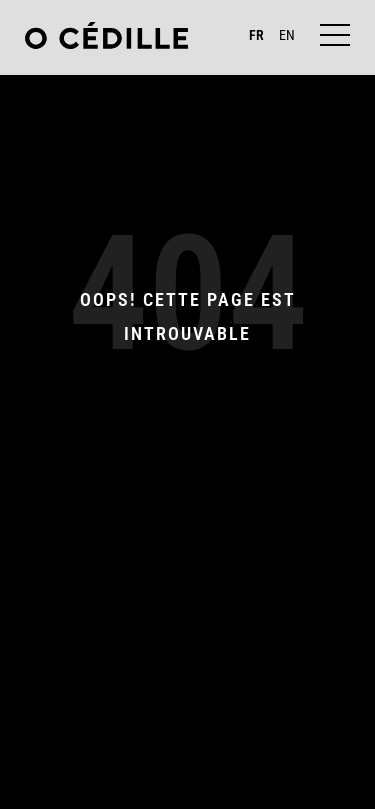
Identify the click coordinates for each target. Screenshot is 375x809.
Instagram (151, 771)
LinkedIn (231, 771)
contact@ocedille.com (187, 743)
